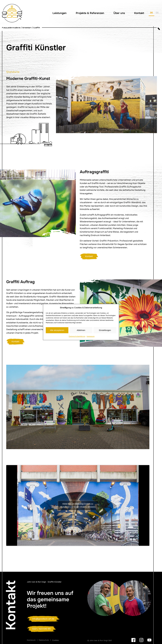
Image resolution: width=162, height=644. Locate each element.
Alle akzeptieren (57, 330)
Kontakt (139, 13)
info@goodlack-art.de (43, 619)
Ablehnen (81, 330)
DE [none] (151, 13)
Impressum (91, 336)
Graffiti (37, 28)
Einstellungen (105, 330)
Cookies (55, 640)
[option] (157, 13)
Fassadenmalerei (11, 28)
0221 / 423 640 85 (41, 629)
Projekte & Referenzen (90, 13)
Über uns (119, 13)
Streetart (27, 28)
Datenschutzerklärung (77, 336)
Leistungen (60, 13)
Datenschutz (44, 640)
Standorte (13, 72)
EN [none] (157, 13)
